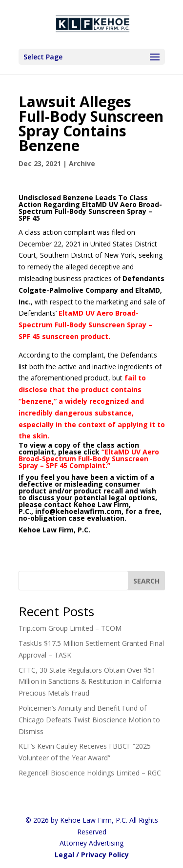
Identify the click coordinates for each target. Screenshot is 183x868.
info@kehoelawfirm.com (78, 511)
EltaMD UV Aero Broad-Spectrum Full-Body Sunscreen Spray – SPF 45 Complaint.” (89, 459)
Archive (82, 163)
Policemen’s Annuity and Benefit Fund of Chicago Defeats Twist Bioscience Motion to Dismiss (89, 720)
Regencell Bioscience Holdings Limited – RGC (90, 773)
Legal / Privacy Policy (92, 855)
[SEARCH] (146, 581)
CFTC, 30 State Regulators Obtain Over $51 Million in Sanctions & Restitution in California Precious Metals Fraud (90, 682)
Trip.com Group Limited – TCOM (70, 628)
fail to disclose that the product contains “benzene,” (82, 389)
